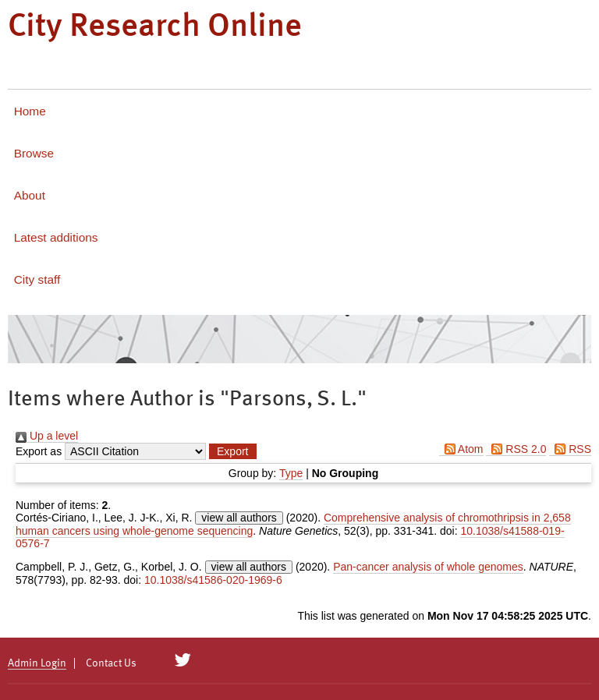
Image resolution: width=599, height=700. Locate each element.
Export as (39, 451)
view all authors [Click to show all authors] (239, 518)
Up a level (47, 436)
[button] (232, 451)
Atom (461, 449)
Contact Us (111, 663)
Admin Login (37, 663)
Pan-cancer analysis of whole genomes (428, 567)
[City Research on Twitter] (183, 660)
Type (291, 473)
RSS (570, 449)
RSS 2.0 (516, 449)
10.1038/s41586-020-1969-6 (213, 580)
